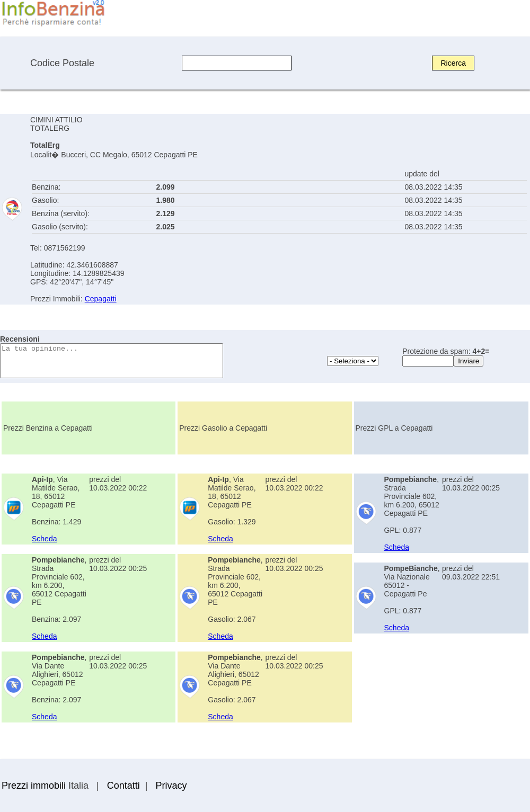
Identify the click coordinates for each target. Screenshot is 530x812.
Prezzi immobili (34, 786)
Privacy (171, 786)
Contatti (123, 786)
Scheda (44, 539)
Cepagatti (101, 299)
